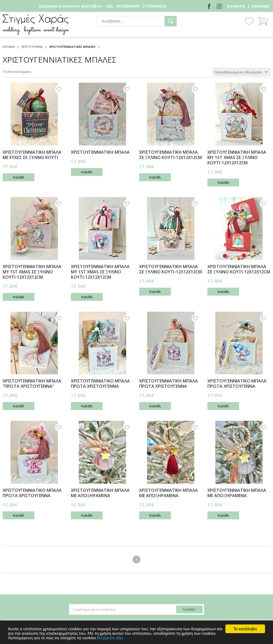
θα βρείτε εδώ (110, 638)
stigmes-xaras (36, 25)
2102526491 (128, 6)
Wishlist (249, 21)
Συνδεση (236, 6)
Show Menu (235, 22)
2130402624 (154, 6)
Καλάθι (19, 177)
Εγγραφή (260, 6)
